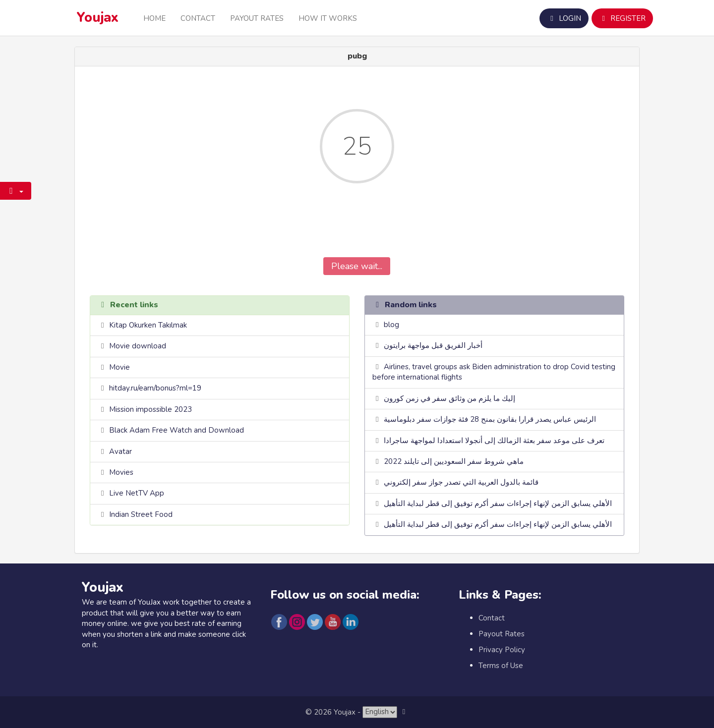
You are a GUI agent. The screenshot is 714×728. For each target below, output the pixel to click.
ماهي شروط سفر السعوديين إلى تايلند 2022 (454, 461)
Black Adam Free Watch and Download (177, 430)
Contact (198, 18)
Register (622, 18)
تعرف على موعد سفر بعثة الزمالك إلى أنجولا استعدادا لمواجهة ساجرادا (494, 441)
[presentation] (357, 227)
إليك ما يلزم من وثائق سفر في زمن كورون (449, 398)
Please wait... (357, 266)
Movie (119, 367)
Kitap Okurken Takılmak (148, 325)
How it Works (328, 18)
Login (564, 18)
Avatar (120, 451)
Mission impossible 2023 (150, 409)
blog (391, 325)
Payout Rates (257, 18)
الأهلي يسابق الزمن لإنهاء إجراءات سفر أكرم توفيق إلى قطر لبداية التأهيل (498, 504)
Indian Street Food (141, 514)
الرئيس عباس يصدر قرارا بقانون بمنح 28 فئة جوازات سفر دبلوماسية (490, 419)
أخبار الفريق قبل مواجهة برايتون (433, 345)
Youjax (98, 18)
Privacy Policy (502, 650)
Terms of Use (501, 666)
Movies (121, 472)
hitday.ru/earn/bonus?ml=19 (155, 388)
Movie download (138, 346)
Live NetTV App (137, 493)
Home (154, 18)
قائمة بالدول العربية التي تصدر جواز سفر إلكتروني (461, 482)
